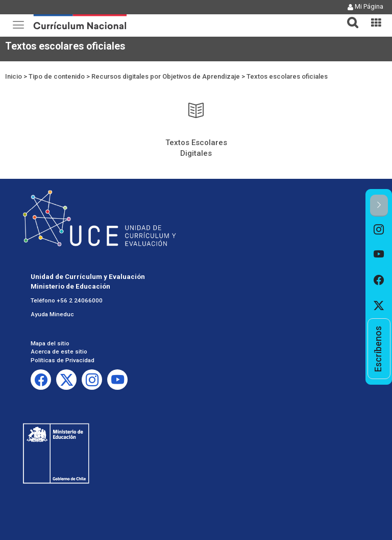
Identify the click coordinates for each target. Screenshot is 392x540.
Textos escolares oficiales (287, 76)
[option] (379, 229)
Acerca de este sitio (59, 351)
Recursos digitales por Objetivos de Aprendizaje (166, 76)
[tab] (349, 17)
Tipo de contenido (57, 76)
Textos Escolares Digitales (196, 148)
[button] (349, 16)
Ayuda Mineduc (52, 314)
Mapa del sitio (50, 343)
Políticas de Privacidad (63, 360)
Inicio (14, 76)
